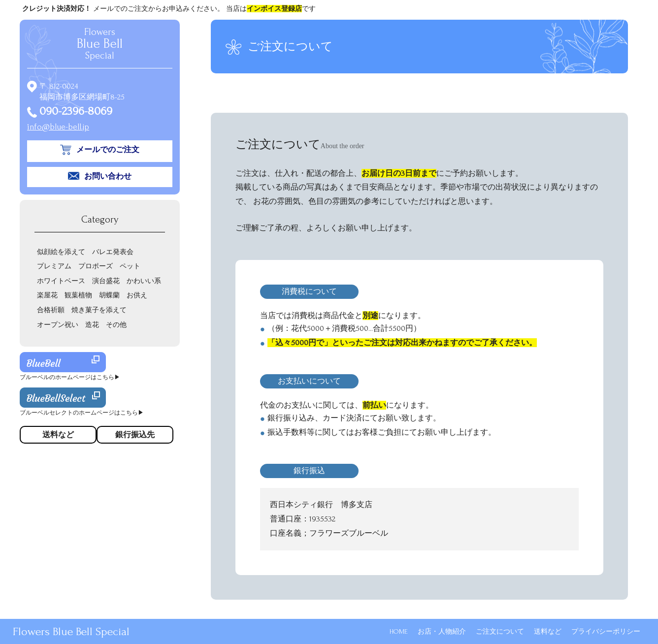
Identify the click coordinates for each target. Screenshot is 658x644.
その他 (116, 325)
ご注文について (500, 631)
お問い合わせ (108, 176)
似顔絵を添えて (61, 252)
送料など (548, 631)
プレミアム (54, 266)
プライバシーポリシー (606, 631)
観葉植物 (78, 295)
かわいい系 (144, 281)
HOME (399, 631)
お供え (137, 295)
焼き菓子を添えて (99, 310)
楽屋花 (47, 295)
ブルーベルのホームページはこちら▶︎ (70, 377)
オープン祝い (58, 325)
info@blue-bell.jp (58, 127)
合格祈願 (51, 310)
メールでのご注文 (108, 150)
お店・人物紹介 (442, 631)
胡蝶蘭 (109, 295)
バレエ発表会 (113, 252)
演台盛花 (106, 281)
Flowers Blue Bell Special (71, 631)
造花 (92, 325)
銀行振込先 (135, 435)
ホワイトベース (61, 281)
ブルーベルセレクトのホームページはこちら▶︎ (82, 413)
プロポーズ (96, 266)
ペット (130, 266)
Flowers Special (100, 44)
